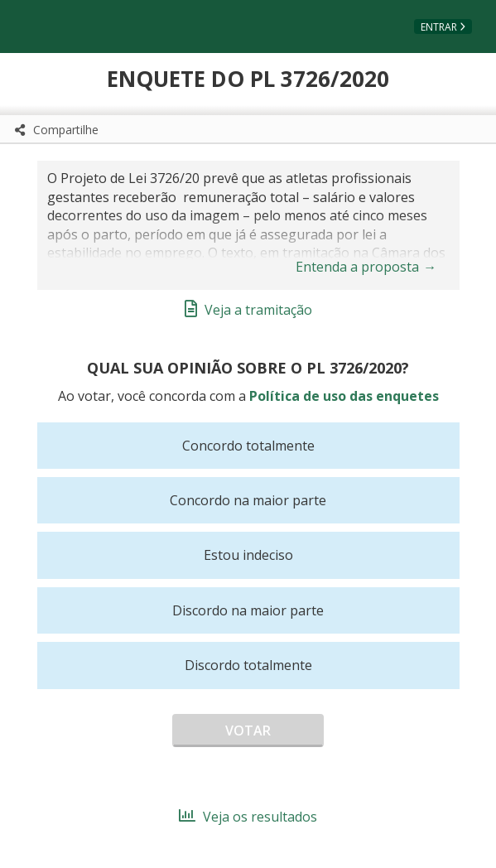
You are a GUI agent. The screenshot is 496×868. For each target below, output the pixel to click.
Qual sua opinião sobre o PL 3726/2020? (248, 368)
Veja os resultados (248, 817)
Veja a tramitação (248, 310)
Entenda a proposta (366, 267)
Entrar (439, 27)
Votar (248, 731)
